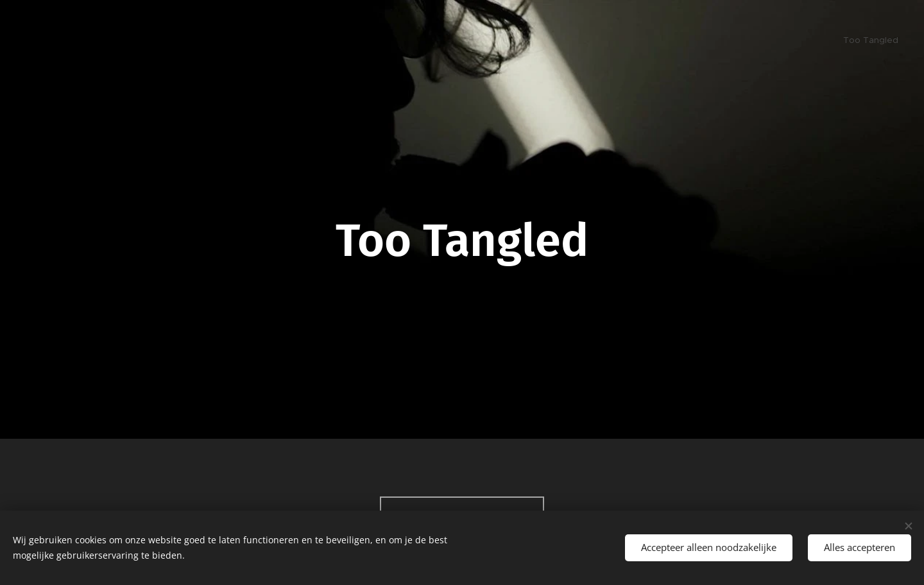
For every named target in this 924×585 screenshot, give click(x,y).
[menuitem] (897, 42)
